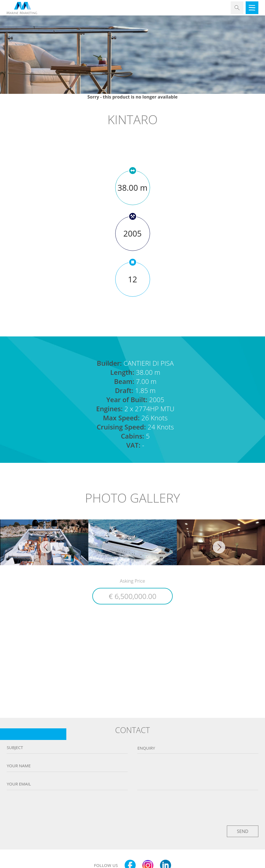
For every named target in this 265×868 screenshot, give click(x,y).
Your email (19, 784)
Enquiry (146, 748)
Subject (15, 748)
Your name (19, 766)
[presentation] (133, 806)
